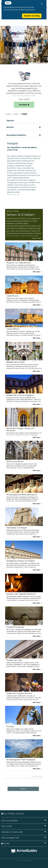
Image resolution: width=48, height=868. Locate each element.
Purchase (24, 105)
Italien (16, 114)
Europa (8, 114)
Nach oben (36, 776)
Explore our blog (32, 16)
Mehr (23, 789)
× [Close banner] (42, 4)
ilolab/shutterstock (42, 63)
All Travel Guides (12, 814)
